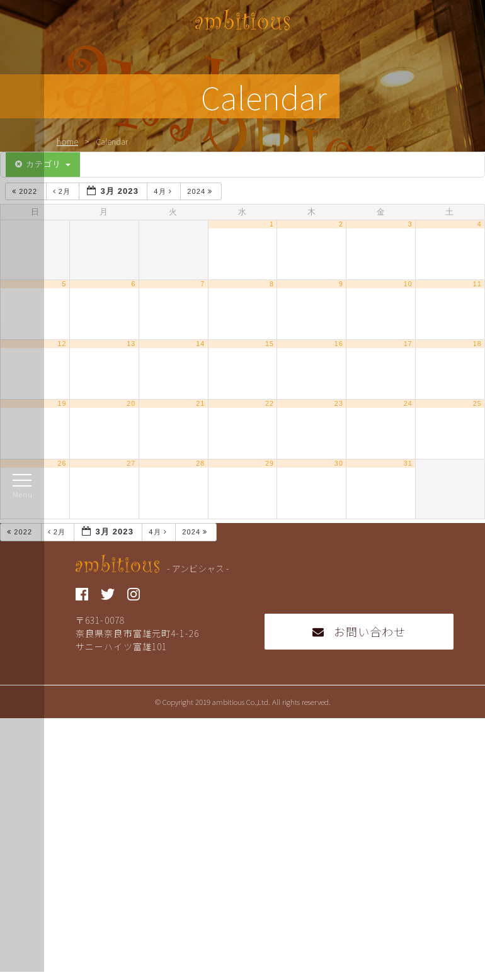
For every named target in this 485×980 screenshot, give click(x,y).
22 (270, 403)
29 (270, 463)
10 (408, 284)
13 (131, 344)
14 (200, 344)
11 (477, 284)
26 (62, 463)
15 (270, 344)
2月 (63, 191)
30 (339, 463)
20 (131, 403)
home (67, 141)
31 (408, 463)
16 (339, 344)
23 (339, 403)
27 (131, 463)
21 (200, 403)
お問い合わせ (359, 631)
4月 (164, 191)
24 (408, 403)
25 (477, 403)
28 (200, 463)
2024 (201, 191)
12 (62, 344)
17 (408, 344)
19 (62, 403)
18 (477, 344)
